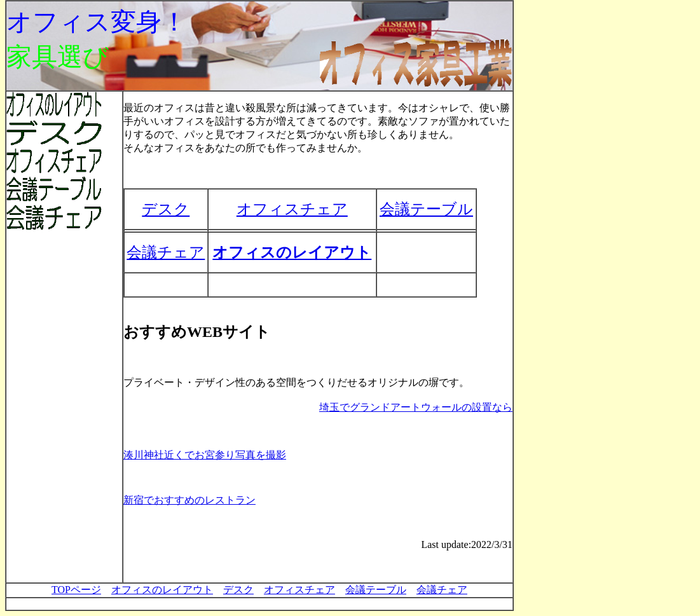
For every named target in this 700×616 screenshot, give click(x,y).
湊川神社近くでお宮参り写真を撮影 (205, 455)
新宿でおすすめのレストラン (189, 500)
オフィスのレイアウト (292, 252)
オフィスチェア (292, 209)
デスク (166, 209)
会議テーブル (426, 209)
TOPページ (76, 590)
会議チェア (166, 252)
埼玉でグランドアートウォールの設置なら (416, 407)
